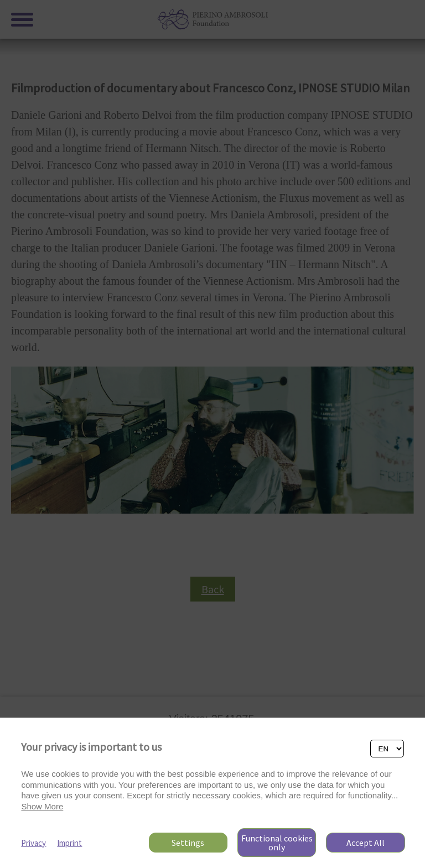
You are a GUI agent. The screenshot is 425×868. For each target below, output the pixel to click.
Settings (188, 843)
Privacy (33, 843)
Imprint (69, 843)
